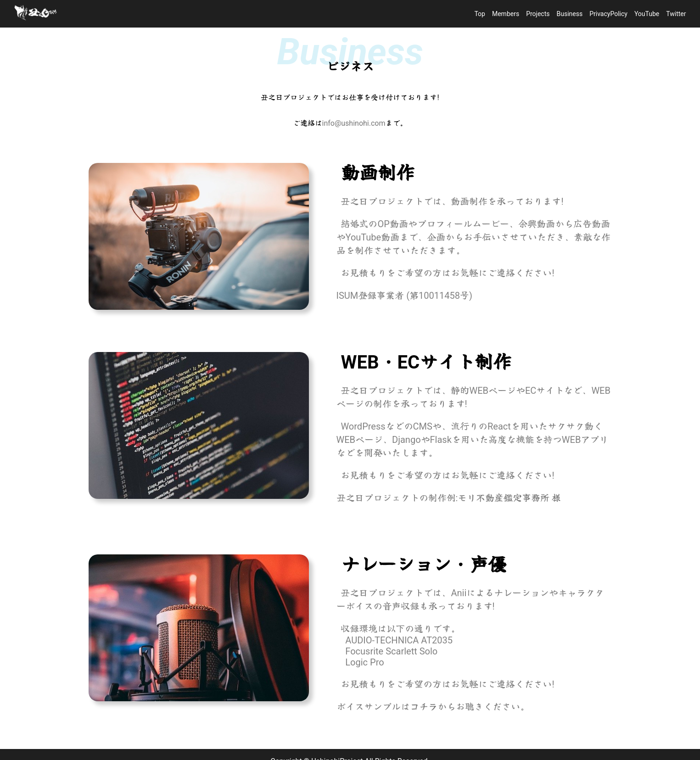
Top (480, 14)
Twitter (676, 14)
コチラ (424, 707)
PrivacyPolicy (608, 14)
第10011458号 (439, 296)
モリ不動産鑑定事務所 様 (509, 498)
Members (506, 14)
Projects (538, 14)
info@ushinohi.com (354, 123)
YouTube (647, 14)
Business (570, 14)
